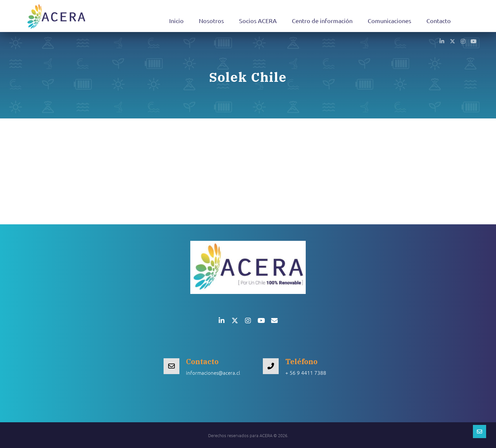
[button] (442, 41)
